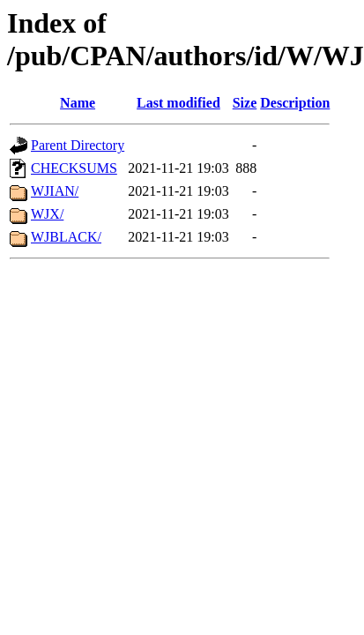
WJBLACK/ (66, 237)
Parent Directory (78, 145)
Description (295, 103)
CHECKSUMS (74, 168)
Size (245, 103)
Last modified (178, 103)
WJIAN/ (55, 191)
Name (78, 103)
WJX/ (47, 214)
